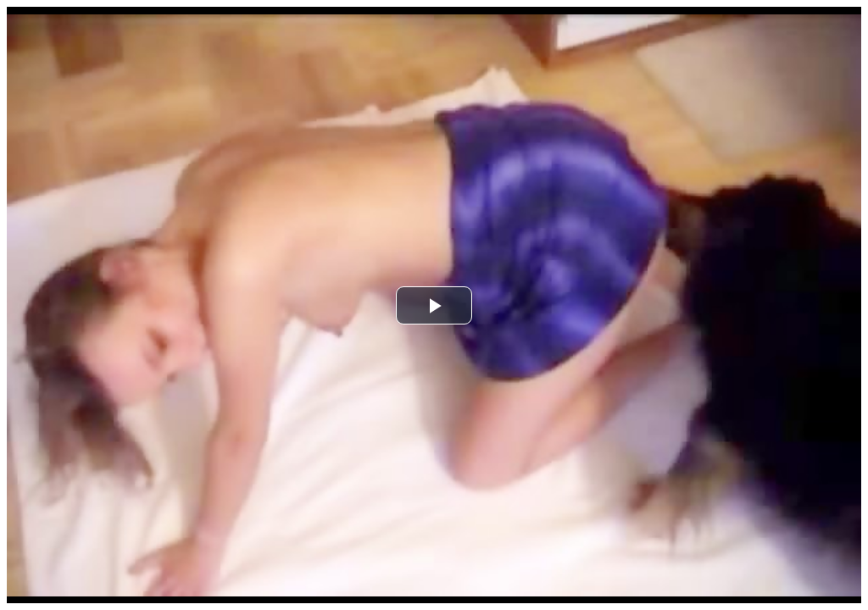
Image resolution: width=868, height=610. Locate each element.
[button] (434, 305)
